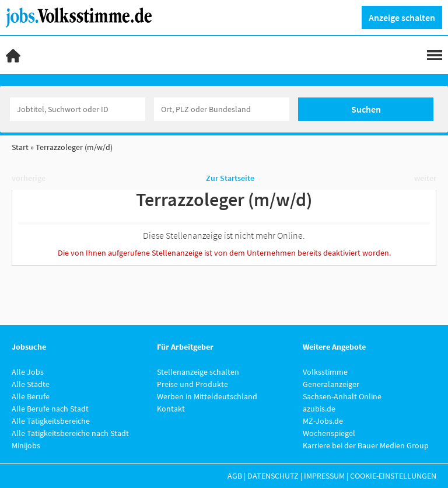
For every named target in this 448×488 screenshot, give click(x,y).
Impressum (324, 476)
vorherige (29, 178)
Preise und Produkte (192, 384)
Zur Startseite (230, 178)
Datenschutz (273, 476)
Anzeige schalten (402, 18)
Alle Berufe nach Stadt (50, 409)
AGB (235, 476)
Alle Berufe (31, 396)
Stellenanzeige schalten (198, 372)
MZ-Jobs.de (323, 421)
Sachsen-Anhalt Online (342, 396)
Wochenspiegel (329, 433)
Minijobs (26, 445)
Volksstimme (325, 372)
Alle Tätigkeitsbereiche (51, 421)
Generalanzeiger (331, 384)
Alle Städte (31, 384)
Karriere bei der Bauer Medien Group (366, 445)
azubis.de (319, 409)
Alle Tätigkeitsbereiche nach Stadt (70, 433)
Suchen (366, 109)
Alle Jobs (28, 372)
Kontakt (171, 409)
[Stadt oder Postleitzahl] (222, 109)
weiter (425, 178)
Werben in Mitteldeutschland (207, 396)
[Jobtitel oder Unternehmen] (78, 109)
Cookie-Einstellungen (393, 476)
